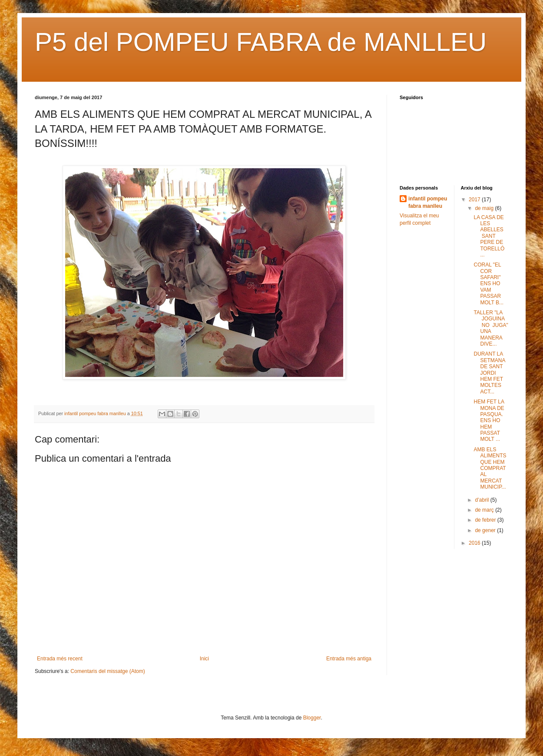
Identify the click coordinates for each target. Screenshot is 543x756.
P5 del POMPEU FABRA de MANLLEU (261, 42)
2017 (475, 200)
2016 (475, 543)
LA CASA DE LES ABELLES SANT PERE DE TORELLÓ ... (489, 236)
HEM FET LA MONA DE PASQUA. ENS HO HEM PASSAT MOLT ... (489, 420)
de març (485, 510)
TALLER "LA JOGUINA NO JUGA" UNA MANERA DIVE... (491, 328)
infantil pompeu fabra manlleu (428, 202)
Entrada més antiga (349, 659)
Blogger (312, 718)
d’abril (482, 500)
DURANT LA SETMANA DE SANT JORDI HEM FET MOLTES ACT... (489, 373)
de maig (485, 208)
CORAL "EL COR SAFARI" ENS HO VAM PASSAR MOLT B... (488, 283)
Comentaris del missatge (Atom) (108, 671)
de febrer (486, 520)
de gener (486, 530)
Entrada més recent (60, 659)
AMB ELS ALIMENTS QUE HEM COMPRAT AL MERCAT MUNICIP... (490, 468)
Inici (204, 659)
